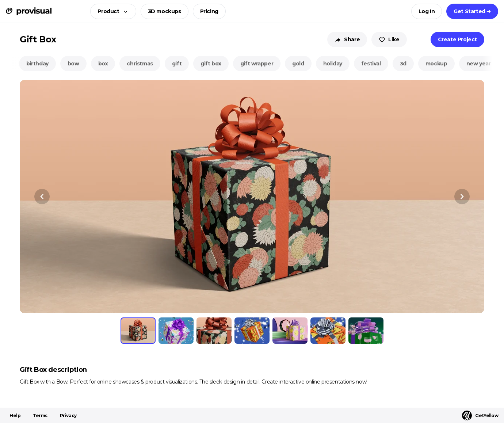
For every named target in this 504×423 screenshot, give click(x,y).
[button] (111, 11)
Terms (40, 416)
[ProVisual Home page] (29, 11)
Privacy (68, 416)
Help (15, 416)
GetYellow (480, 416)
